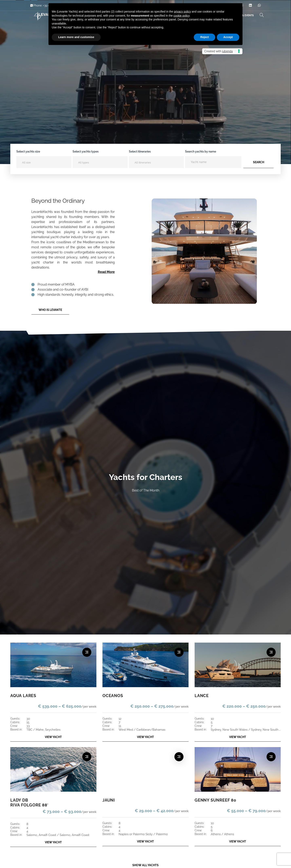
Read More (106, 272)
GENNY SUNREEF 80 (214, 800)
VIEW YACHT (53, 737)
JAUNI (108, 800)
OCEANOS (112, 696)
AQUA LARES (22, 696)
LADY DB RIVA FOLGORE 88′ (28, 803)
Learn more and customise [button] (76, 37)
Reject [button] (205, 37)
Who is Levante (50, 310)
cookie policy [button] (181, 16)
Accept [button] (228, 37)
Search (259, 162)
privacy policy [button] (182, 12)
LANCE (201, 696)
